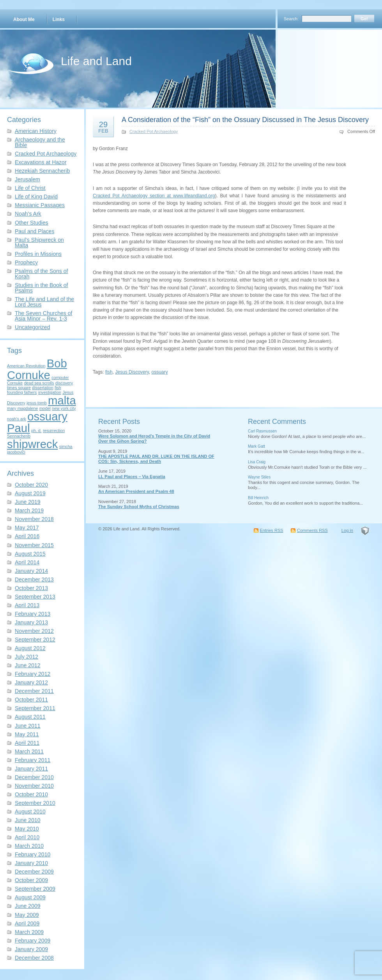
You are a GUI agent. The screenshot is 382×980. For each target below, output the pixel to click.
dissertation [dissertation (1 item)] (43, 388)
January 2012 (31, 682)
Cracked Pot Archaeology (46, 154)
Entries (272, 530)
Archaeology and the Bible (40, 142)
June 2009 (28, 906)
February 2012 (33, 674)
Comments (312, 530)
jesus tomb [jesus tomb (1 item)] (37, 403)
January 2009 (31, 949)
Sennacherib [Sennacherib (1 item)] (19, 436)
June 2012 (28, 665)
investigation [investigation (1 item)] (50, 392)
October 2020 (31, 485)
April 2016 (27, 536)
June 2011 (28, 726)
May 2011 (27, 734)
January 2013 (31, 622)
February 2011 (33, 760)
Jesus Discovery (132, 372)
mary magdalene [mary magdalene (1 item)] (22, 408)
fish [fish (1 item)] (58, 388)
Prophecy (26, 262)
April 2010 (27, 837)
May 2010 (27, 829)
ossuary (160, 372)
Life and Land (96, 61)
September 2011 (35, 708)
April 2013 (27, 605)
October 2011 (31, 700)
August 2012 (30, 648)
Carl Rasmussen (262, 431)
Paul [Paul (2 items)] (19, 428)
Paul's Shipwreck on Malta (39, 243)
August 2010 (30, 812)
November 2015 (34, 545)
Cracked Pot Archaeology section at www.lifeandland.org (154, 196)
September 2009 (35, 889)
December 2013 (34, 579)
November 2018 (34, 519)
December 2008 (34, 958)
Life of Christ (30, 188)
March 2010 (29, 846)
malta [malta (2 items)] (62, 400)
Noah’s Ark (28, 214)
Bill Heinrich (258, 498)
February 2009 (33, 941)
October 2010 (31, 794)
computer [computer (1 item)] (60, 377)
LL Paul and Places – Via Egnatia (132, 477)
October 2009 (31, 880)
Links (59, 19)
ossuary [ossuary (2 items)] (47, 416)
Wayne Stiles (259, 477)
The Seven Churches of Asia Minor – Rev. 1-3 (43, 316)
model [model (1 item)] (45, 408)
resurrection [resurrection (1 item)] (54, 431)
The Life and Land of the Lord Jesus (44, 302)
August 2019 (30, 493)
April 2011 (27, 743)
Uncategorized (32, 327)
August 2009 (30, 897)
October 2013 (31, 588)
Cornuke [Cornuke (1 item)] (15, 383)
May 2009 (27, 915)
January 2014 (31, 571)
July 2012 (27, 657)
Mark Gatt (256, 446)
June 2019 (28, 502)
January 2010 (31, 863)
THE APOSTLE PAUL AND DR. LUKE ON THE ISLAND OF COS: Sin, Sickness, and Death (156, 459)
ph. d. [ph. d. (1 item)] (36, 431)
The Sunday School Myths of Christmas (139, 507)
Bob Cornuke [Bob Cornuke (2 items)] (37, 369)
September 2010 (35, 803)
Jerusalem (27, 179)
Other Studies (32, 223)
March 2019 (29, 510)
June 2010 (28, 820)
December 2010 (34, 777)
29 (103, 127)
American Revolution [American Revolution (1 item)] (26, 366)
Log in (347, 530)
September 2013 (35, 597)
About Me (24, 19)
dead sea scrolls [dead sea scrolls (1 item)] (39, 383)
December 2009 (34, 872)
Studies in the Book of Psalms (42, 288)
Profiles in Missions (38, 254)
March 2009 (29, 932)
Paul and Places (34, 231)
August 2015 (30, 554)
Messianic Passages (40, 205)
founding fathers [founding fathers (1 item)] (22, 392)
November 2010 (34, 786)
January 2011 (31, 769)
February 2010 (33, 854)
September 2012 (35, 640)
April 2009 (27, 923)
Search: (291, 19)
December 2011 (34, 691)
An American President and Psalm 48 (136, 491)
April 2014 (27, 562)
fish (109, 372)
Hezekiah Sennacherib (42, 171)
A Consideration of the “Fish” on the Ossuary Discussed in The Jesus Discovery (245, 120)
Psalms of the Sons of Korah (41, 274)
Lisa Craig (257, 462)
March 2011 (29, 751)
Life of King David (36, 197)
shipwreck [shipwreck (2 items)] (32, 444)
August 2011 (30, 717)
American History (36, 131)
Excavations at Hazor (41, 162)
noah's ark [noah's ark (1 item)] (17, 419)
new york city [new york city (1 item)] (64, 408)
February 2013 (33, 614)
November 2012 (34, 631)
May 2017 (27, 528)
